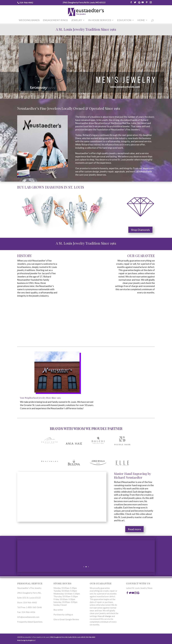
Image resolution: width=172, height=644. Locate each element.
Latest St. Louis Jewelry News (139, 588)
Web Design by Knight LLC (26, 640)
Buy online (58, 610)
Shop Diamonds (140, 230)
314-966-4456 (28, 612)
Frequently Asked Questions (30, 622)
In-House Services (100, 20)
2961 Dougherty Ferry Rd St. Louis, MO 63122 (84, 2)
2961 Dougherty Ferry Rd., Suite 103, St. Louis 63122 (68, 637)
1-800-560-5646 (34, 607)
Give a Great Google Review (66, 619)
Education (124, 20)
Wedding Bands (29, 20)
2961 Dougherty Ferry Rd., (29, 593)
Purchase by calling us (63, 615)
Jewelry (77, 20)
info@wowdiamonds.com (28, 617)
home (141, 20)
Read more (134, 529)
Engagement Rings (55, 20)
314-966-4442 (26, 3)
